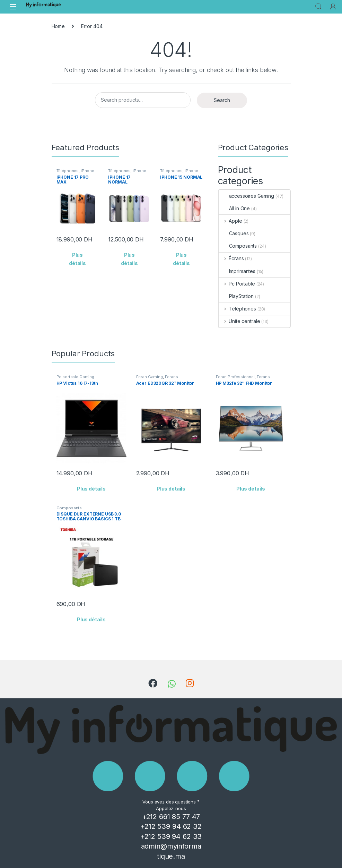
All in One (234, 208)
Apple (230, 221)
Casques (234, 233)
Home (58, 26)
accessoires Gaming (246, 196)
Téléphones (68, 171)
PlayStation (236, 296)
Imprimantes (237, 271)
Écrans (231, 258)
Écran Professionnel (235, 377)
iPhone (87, 171)
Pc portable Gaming (75, 377)
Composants (238, 246)
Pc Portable (237, 284)
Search (318, 7)
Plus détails (77, 259)
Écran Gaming (150, 377)
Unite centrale (239, 321)
